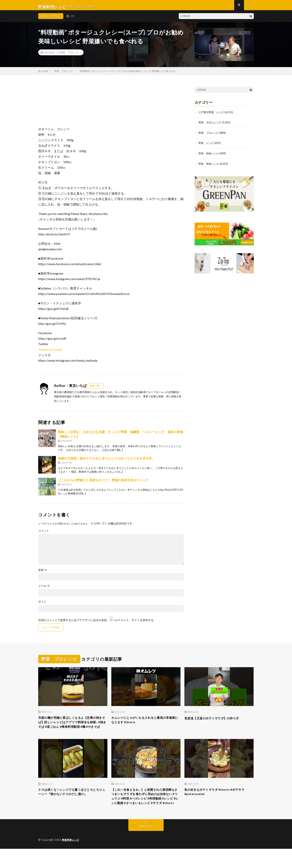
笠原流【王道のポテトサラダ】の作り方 (217, 722)
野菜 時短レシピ (209, 156)
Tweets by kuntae (50, 353)
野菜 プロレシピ (70, 56)
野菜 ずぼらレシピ (211, 126)
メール (44, 589)
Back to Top (146, 845)
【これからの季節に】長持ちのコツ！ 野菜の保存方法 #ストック (103, 484)
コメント (44, 534)
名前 (43, 573)
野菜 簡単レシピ (209, 167)
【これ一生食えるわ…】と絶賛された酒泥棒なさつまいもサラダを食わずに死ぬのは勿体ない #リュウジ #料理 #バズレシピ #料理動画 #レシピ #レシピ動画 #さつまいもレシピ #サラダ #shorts (146, 812)
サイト (42, 605)
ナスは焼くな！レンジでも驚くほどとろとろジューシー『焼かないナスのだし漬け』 (73, 804)
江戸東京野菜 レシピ (212, 116)
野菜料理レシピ (71, 859)
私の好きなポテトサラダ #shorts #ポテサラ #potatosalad (218, 804)
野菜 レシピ (207, 146)
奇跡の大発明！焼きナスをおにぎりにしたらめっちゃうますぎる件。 (106, 462)
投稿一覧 (94, 389)
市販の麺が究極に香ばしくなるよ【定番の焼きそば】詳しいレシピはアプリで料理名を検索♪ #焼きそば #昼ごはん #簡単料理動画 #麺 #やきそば (73, 730)
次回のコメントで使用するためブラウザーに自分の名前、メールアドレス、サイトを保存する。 (97, 624)
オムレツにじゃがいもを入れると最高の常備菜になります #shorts (146, 724)
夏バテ (70, 20)
